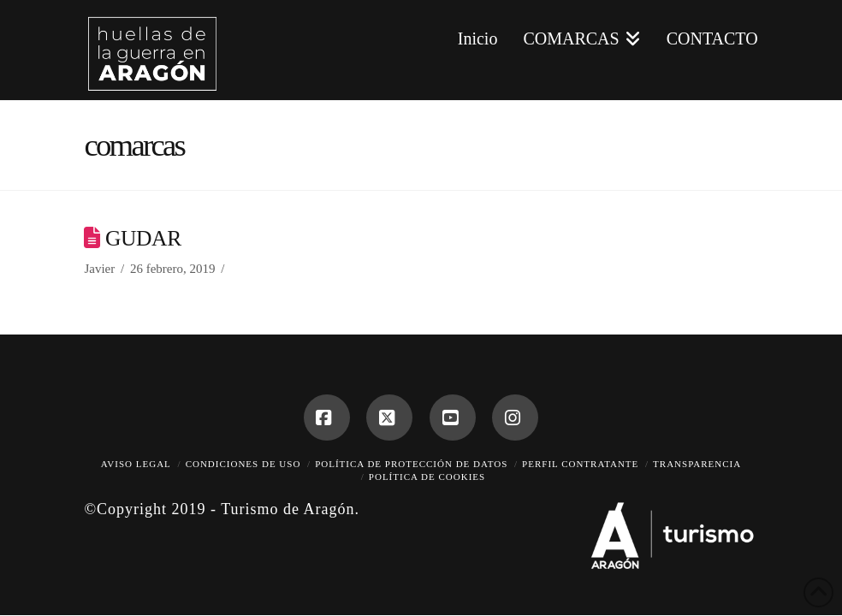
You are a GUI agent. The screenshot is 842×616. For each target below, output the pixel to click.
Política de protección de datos (411, 464)
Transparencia (697, 464)
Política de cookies (427, 477)
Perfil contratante (580, 464)
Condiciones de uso (243, 464)
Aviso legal (136, 464)
